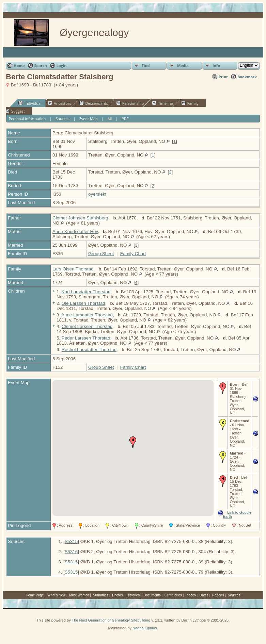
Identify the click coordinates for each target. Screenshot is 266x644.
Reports (218, 595)
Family (190, 103)
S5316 (71, 552)
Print (223, 77)
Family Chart (133, 254)
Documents (152, 595)
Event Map (89, 119)
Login (62, 65)
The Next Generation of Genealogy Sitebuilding (111, 620)
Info (216, 65)
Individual (30, 103)
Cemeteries (173, 595)
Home (19, 65)
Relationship (130, 103)
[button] (133, 442)
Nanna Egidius (145, 628)
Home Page (35, 595)
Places (191, 595)
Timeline (162, 103)
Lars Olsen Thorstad (73, 269)
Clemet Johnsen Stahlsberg (80, 218)
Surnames (101, 595)
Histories (133, 595)
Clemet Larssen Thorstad (87, 326)
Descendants (94, 103)
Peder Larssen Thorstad (86, 338)
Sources (62, 119)
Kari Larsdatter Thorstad (86, 292)
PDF (125, 119)
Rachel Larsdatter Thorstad (89, 350)
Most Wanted (79, 595)
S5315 (71, 541)
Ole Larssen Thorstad (83, 303)
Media (183, 65)
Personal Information (27, 119)
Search (41, 65)
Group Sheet (101, 254)
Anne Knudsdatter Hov (75, 232)
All (110, 119)
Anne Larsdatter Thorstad (87, 315)
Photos (117, 595)
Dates (204, 595)
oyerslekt (97, 194)
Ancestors (59, 103)
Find (146, 65)
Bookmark (247, 77)
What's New (56, 595)
